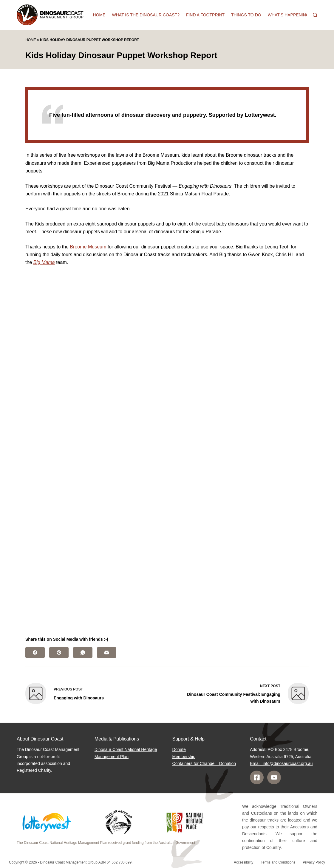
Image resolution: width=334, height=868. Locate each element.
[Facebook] (35, 652)
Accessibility (243, 862)
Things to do (246, 15)
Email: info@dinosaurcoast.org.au (281, 763)
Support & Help (189, 739)
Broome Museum (88, 247)
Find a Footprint (205, 15)
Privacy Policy (314, 862)
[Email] (107, 652)
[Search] (315, 15)
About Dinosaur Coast (40, 739)
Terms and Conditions (278, 862)
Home (99, 15)
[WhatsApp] (83, 652)
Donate (179, 749)
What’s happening (289, 15)
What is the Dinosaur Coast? (146, 15)
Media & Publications (117, 739)
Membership (184, 757)
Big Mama (44, 262)
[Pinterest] (59, 652)
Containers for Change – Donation (204, 763)
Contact (258, 739)
